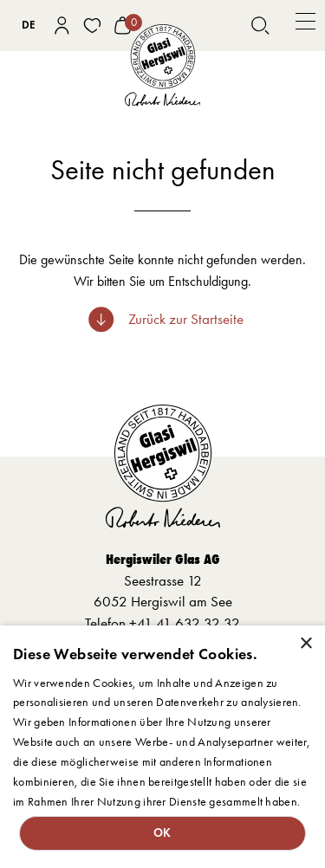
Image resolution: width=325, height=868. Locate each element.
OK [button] (162, 833)
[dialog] (162, 747)
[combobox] (29, 25)
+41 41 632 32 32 (185, 623)
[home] (163, 65)
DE (29, 25)
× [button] (305, 644)
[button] (305, 26)
